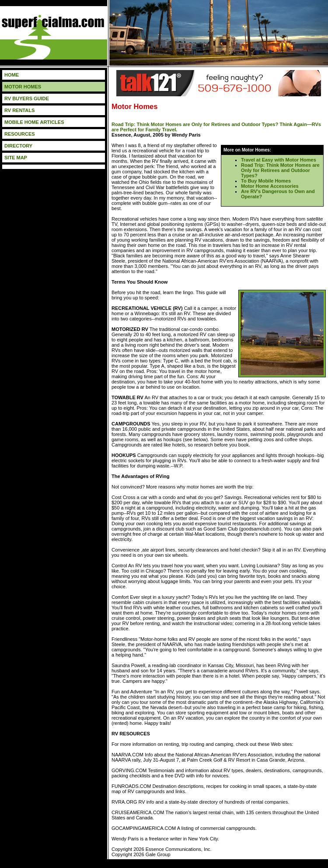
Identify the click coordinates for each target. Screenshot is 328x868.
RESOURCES (20, 134)
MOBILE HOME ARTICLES (34, 122)
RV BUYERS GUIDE (27, 98)
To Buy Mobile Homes (266, 181)
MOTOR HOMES (23, 87)
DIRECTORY (18, 146)
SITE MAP (16, 158)
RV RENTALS (19, 110)
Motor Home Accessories (270, 186)
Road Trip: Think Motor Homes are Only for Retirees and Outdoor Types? (280, 170)
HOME (12, 75)
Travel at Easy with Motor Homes (279, 160)
